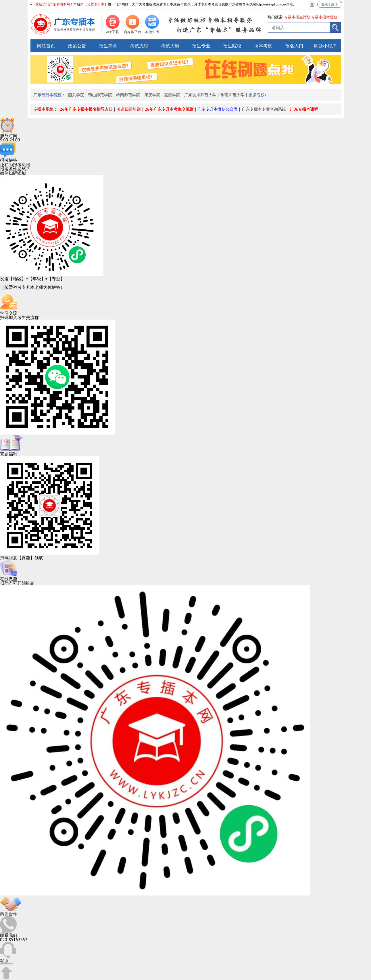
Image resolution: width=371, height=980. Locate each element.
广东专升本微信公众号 (218, 109)
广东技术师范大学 (200, 95)
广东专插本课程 (304, 109)
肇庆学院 (152, 95)
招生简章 (108, 46)
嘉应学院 (172, 95)
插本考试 (263, 46)
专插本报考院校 (324, 17)
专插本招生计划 (297, 17)
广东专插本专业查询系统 (264, 109)
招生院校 (232, 46)
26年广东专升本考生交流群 (169, 109)
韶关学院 (76, 95)
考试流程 (139, 46)
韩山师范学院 (100, 95)
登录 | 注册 (329, 4)
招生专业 (201, 46)
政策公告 (77, 46)
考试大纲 (170, 46)
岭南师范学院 (128, 95)
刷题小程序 (325, 46)
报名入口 (294, 46)
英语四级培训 (129, 109)
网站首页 (46, 46)
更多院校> (258, 95)
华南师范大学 (232, 95)
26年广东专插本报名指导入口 (86, 109)
